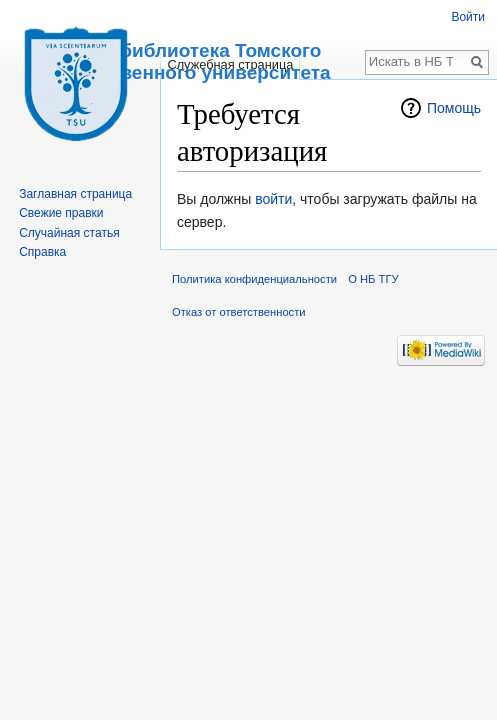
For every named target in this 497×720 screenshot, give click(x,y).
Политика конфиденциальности (254, 279)
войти (273, 199)
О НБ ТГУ (373, 279)
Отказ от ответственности (239, 312)
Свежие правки (61, 213)
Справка (42, 252)
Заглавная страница (75, 194)
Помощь (454, 108)
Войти (468, 17)
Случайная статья (69, 233)
